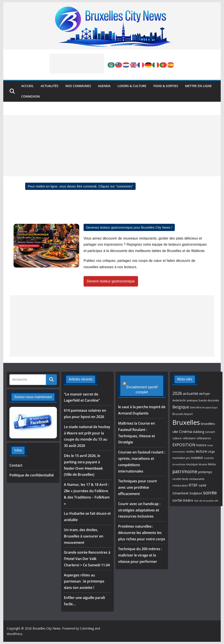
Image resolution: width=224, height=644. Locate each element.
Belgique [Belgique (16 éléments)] (181, 407)
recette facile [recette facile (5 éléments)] (180, 479)
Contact (16, 465)
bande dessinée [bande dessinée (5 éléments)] (209, 400)
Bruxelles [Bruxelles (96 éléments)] (186, 422)
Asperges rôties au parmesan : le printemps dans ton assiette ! (84, 581)
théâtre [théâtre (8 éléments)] (188, 500)
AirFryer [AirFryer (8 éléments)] (205, 394)
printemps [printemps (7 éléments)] (205, 472)
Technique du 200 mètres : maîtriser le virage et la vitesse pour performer (140, 550)
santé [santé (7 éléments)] (202, 485)
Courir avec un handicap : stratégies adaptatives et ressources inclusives (139, 505)
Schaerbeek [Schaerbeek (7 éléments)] (180, 493)
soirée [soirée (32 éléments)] (210, 493)
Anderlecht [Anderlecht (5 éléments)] (179, 400)
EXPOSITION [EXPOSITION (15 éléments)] (184, 445)
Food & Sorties (166, 86)
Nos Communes (78, 86)
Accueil (27, 86)
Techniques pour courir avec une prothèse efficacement (138, 483)
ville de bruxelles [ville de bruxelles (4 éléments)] (204, 501)
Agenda (104, 86)
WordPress (15, 634)
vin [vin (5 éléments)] (216, 500)
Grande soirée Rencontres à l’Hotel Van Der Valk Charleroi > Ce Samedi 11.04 (87, 559)
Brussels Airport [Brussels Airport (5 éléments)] (183, 414)
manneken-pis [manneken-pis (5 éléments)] (181, 458)
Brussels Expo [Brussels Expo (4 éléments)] (210, 408)
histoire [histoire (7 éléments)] (201, 445)
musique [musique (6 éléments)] (192, 464)
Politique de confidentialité (32, 475)
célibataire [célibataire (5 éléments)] (189, 438)
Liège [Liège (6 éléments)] (211, 451)
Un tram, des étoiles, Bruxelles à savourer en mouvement (84, 536)
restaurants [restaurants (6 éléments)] (197, 479)
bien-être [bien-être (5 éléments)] (196, 407)
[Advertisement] (77, 64)
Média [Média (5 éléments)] (212, 464)
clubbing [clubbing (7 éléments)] (198, 432)
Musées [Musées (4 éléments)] (203, 464)
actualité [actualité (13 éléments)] (191, 393)
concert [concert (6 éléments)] (210, 432)
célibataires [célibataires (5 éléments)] (204, 438)
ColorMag (87, 628)
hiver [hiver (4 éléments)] (210, 445)
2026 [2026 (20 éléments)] (177, 393)
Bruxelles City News (47, 628)
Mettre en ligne (198, 86)
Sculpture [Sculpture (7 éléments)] (196, 493)
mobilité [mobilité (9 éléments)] (197, 458)
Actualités (50, 86)
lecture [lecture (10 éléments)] (201, 451)
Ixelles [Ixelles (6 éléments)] (191, 451)
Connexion (31, 96)
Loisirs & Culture (132, 86)
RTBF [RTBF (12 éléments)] (193, 485)
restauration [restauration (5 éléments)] (180, 485)
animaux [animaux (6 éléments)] (192, 400)
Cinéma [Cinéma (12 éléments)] (185, 431)
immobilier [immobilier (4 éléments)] (179, 452)
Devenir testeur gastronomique (111, 281)
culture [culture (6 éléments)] (177, 438)
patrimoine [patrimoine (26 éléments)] (185, 471)
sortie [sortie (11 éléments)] (177, 500)
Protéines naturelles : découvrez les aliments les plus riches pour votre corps (142, 528)
